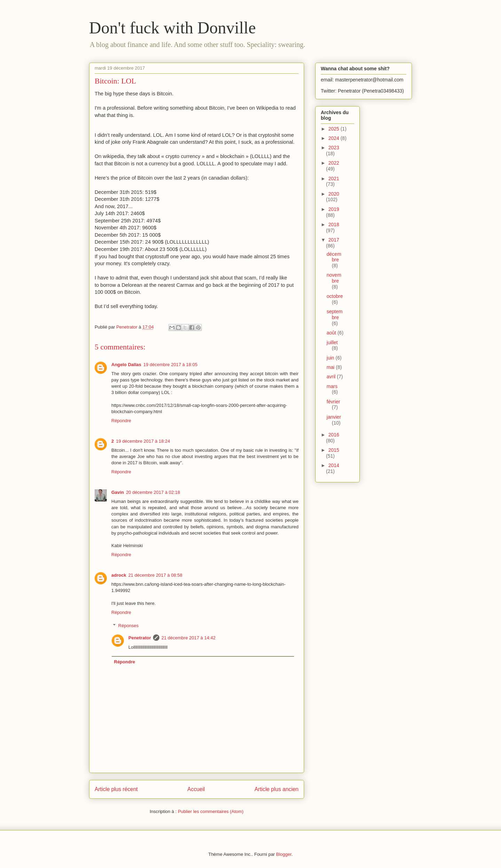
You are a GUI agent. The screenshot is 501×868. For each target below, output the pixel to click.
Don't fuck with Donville (172, 28)
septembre (335, 314)
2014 (334, 465)
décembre (334, 257)
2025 (335, 129)
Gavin (118, 492)
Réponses (129, 626)
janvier (334, 417)
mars (332, 386)
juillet (332, 342)
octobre (335, 296)
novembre (334, 278)
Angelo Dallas (126, 365)
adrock (119, 575)
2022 (334, 163)
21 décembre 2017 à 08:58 (155, 575)
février (333, 402)
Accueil (196, 789)
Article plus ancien (276, 789)
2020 (334, 194)
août (332, 333)
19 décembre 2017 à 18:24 (143, 441)
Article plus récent (116, 789)
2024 (335, 138)
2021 (334, 179)
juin (331, 358)
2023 (334, 148)
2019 (334, 209)
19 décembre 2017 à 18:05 (170, 365)
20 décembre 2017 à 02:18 (153, 492)
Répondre (121, 421)
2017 (334, 240)
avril (332, 377)
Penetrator (140, 638)
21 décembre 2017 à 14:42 (188, 638)
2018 (334, 224)
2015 (334, 450)
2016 (334, 435)
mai (331, 367)
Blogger (284, 854)
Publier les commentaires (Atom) (211, 811)
